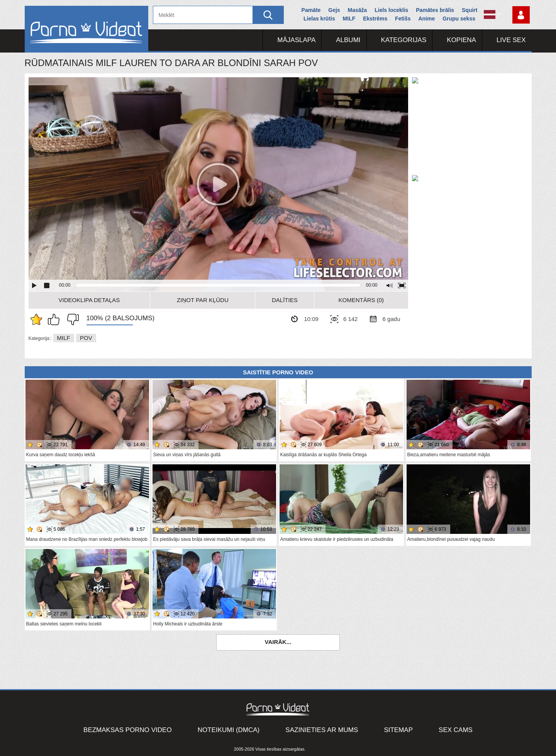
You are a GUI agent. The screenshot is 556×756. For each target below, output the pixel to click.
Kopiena (461, 40)
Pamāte (311, 10)
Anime (426, 19)
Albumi (348, 40)
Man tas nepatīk (71, 319)
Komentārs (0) (361, 300)
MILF (349, 19)
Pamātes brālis (435, 10)
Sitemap (398, 730)
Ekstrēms (375, 19)
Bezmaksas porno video (128, 730)
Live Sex (511, 40)
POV (86, 338)
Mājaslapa (296, 40)
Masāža (358, 10)
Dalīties (285, 300)
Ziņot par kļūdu (203, 300)
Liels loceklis (391, 10)
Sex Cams (456, 730)
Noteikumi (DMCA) (229, 730)
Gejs (334, 10)
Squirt (470, 10)
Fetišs (403, 19)
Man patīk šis (56, 319)
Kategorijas (404, 40)
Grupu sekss (459, 19)
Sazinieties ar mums (322, 730)
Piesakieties (521, 15)
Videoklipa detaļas (89, 300)
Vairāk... (278, 642)
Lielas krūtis (319, 19)
